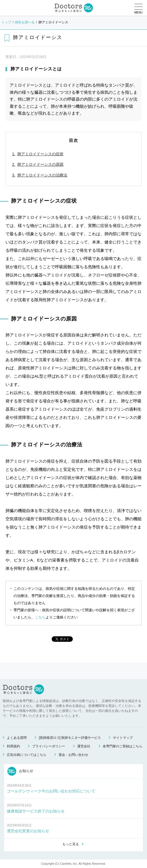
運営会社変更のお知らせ (28, 831)
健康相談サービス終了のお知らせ (36, 811)
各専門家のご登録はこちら (123, 746)
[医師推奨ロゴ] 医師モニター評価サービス (70, 738)
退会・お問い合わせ (73, 755)
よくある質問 (17, 738)
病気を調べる (25, 22)
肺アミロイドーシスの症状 (40, 154)
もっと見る (71, 844)
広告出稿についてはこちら (27, 755)
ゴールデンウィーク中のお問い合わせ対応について (51, 791)
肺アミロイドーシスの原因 (40, 164)
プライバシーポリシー (49, 746)
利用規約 (13, 746)
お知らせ (20, 771)
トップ (6, 22)
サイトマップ (123, 738)
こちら (40, 617)
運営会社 (84, 746)
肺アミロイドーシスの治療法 (42, 175)
